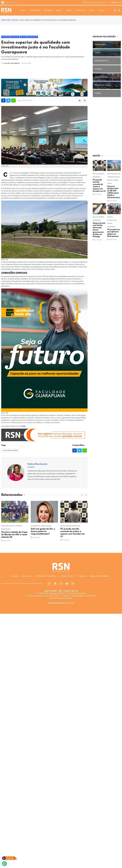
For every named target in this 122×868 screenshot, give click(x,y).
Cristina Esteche (35, 10)
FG (4, 450)
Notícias (15, 20)
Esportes (19, 526)
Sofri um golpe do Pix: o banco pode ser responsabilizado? (43, 532)
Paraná (110, 180)
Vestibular (15, 450)
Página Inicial (6, 20)
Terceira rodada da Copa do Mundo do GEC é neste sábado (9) (14, 535)
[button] (82, 495)
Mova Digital (61, 603)
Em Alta (12, 526)
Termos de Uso (67, 576)
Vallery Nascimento (12, 63)
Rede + (23, 10)
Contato (82, 576)
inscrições (8, 450)
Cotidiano (5, 526)
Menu (92, 10)
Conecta (101, 10)
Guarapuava (49, 10)
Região (59, 10)
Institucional (80, 10)
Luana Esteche (46, 526)
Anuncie (14, 576)
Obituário (69, 10)
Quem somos (27, 576)
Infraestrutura (114, 177)
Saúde (109, 183)
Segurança (76, 526)
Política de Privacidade (99, 576)
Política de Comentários (47, 576)
